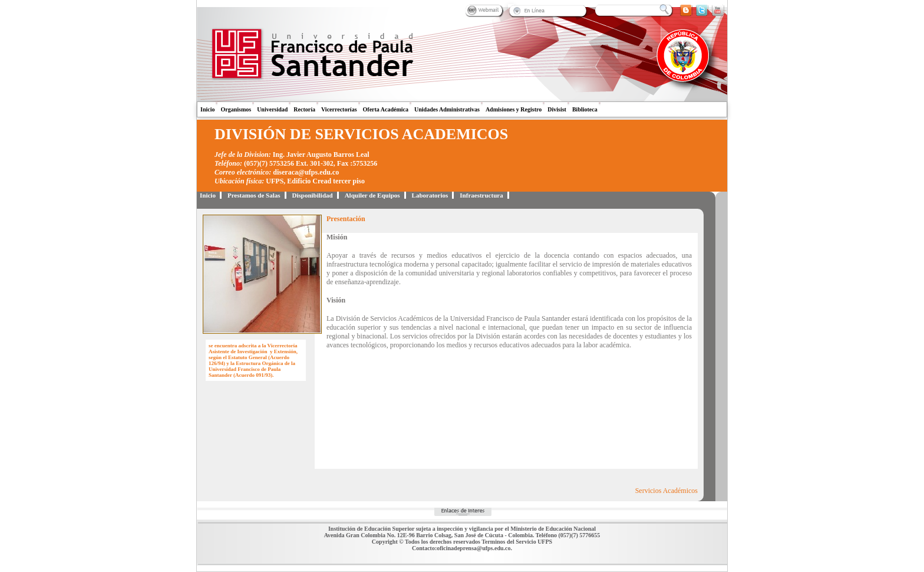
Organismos (236, 109)
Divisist (557, 109)
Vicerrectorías (339, 109)
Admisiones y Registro (514, 109)
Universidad (272, 109)
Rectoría (304, 109)
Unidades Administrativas (447, 109)
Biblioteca (585, 109)
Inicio (207, 109)
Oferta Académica (386, 109)
